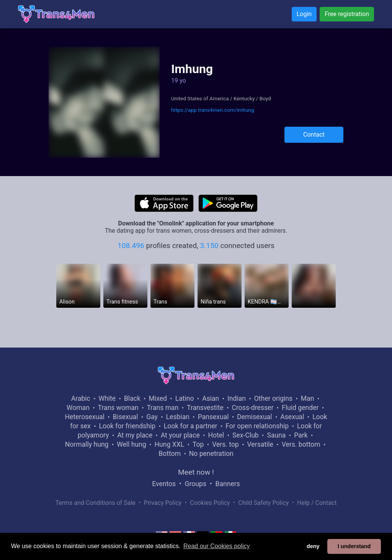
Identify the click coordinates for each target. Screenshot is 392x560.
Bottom (170, 454)
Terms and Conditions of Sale (96, 503)
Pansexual (213, 417)
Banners (227, 484)
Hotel (216, 435)
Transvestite (205, 408)
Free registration (347, 14)
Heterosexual (84, 417)
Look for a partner (191, 426)
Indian (237, 398)
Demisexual (254, 417)
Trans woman (118, 408)
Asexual (292, 417)
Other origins (273, 398)
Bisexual (126, 417)
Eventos (164, 484)
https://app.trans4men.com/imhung (213, 110)
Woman (78, 408)
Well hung (131, 444)
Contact (314, 135)
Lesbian (178, 417)
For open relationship (257, 426)
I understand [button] (354, 546)
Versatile (260, 444)
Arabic (81, 398)
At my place (135, 435)
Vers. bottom (301, 444)
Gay (152, 417)
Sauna (276, 435)
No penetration (211, 454)
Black (132, 398)
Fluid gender (300, 408)
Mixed (158, 398)
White (107, 398)
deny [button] (313, 546)
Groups (196, 484)
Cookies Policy (210, 503)
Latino (185, 398)
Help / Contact (317, 503)
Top (198, 444)
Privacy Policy (163, 503)
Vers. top (225, 444)
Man (308, 398)
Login (304, 14)
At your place (180, 435)
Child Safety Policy (264, 503)
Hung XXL (169, 444)
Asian (211, 398)
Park (301, 435)
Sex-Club (246, 435)
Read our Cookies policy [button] (216, 546)
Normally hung (87, 444)
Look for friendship (127, 426)
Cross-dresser (253, 408)
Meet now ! (196, 472)
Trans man (163, 408)
